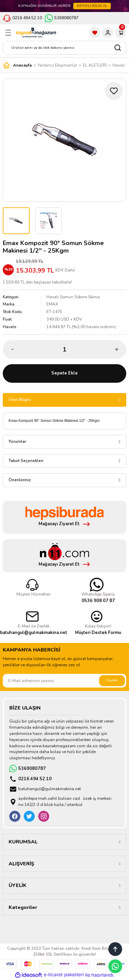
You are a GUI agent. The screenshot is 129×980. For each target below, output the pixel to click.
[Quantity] (64, 349)
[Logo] (36, 33)
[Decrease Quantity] (13, 349)
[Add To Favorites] (114, 91)
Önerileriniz (20, 480)
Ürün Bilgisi (20, 400)
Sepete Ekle (64, 373)
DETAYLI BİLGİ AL (92, 6)
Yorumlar (17, 441)
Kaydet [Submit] (112, 680)
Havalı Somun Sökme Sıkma (73, 297)
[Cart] (121, 33)
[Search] (64, 48)
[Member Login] (108, 33)
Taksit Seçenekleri (26, 461)
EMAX (52, 304)
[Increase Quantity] (116, 349)
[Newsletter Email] (64, 681)
